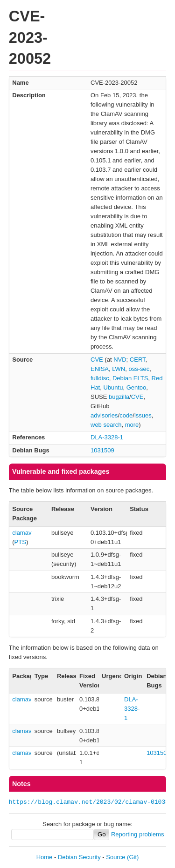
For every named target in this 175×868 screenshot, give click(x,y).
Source (115, 857)
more (132, 425)
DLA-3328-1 (107, 437)
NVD (120, 360)
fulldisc (100, 378)
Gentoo (136, 387)
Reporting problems (137, 834)
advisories (104, 415)
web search (106, 425)
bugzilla (119, 397)
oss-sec (139, 369)
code (126, 415)
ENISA (100, 369)
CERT (138, 360)
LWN (119, 369)
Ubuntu (113, 387)
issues (143, 415)
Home (45, 857)
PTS (20, 542)
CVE (97, 360)
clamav (22, 533)
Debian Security (79, 857)
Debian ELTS (130, 378)
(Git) (133, 857)
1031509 (102, 450)
